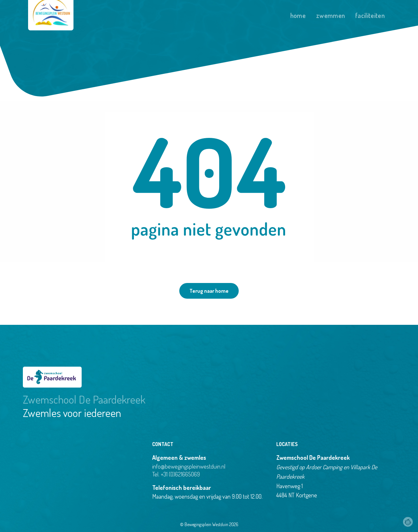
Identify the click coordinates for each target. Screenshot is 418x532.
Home (298, 15)
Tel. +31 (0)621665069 (176, 474)
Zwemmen (330, 15)
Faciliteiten (370, 15)
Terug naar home (209, 291)
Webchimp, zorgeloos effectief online (408, 522)
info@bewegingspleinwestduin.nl (189, 466)
